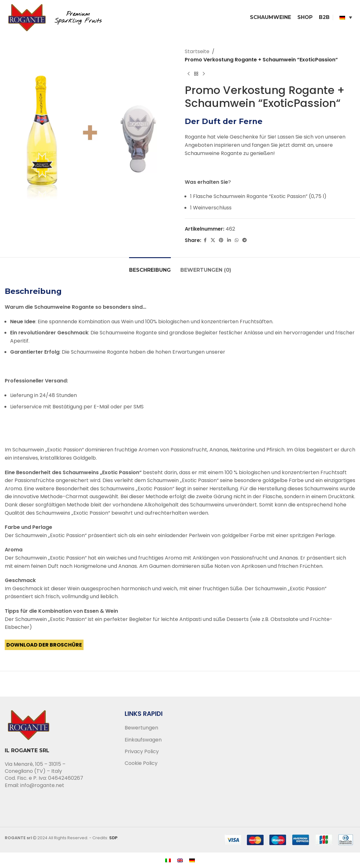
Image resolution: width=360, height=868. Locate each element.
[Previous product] (189, 74)
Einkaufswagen (143, 740)
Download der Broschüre (44, 645)
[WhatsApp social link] (237, 240)
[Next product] (204, 74)
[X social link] (213, 240)
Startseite (197, 51)
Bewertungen (141, 728)
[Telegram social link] (245, 240)
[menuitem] (346, 17)
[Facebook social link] (205, 240)
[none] (346, 17)
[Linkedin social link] (229, 240)
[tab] (150, 267)
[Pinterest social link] (221, 240)
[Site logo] (57, 17)
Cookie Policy (141, 763)
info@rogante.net (42, 785)
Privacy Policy (142, 752)
